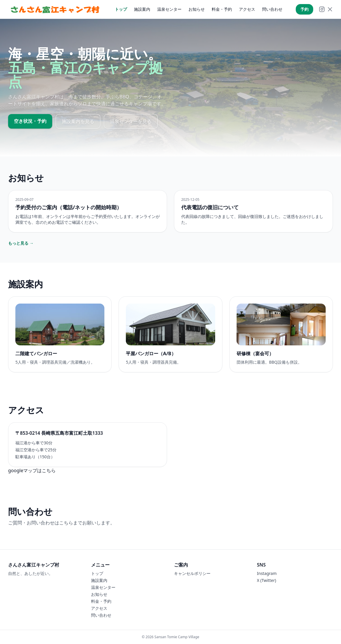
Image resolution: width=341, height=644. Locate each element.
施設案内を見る (78, 121)
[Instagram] (322, 9)
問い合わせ (272, 9)
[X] (330, 9)
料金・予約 (222, 9)
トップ (121, 9)
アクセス (247, 9)
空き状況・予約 (30, 121)
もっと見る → (21, 243)
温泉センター (169, 9)
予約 (304, 9)
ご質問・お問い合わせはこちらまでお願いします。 (61, 523)
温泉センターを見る (131, 121)
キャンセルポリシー (192, 573)
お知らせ (197, 9)
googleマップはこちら (32, 470)
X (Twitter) (266, 580)
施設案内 (142, 9)
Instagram (267, 573)
